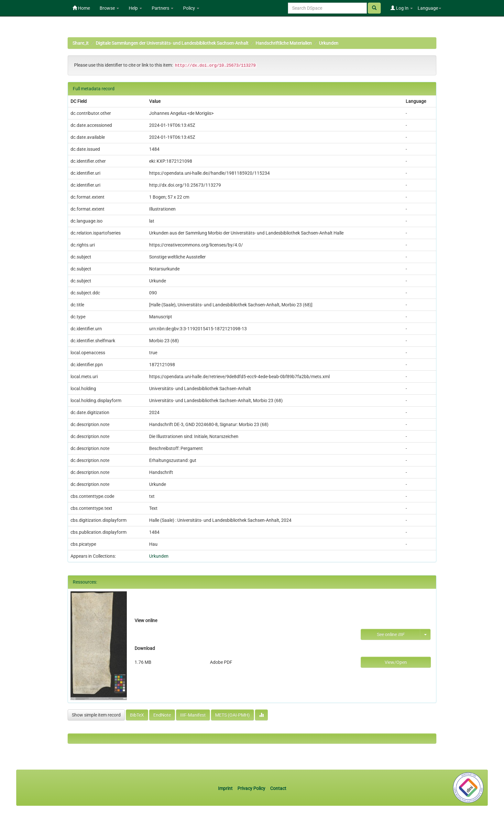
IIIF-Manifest (193, 715)
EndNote (162, 715)
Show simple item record (96, 715)
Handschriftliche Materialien (284, 43)
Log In (402, 8)
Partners (163, 8)
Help (135, 8)
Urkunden (329, 43)
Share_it (81, 43)
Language (429, 8)
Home (81, 8)
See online (391, 634)
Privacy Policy (251, 788)
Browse (109, 8)
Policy (191, 8)
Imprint (226, 788)
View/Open (396, 662)
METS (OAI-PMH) (232, 715)
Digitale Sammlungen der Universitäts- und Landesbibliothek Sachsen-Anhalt (172, 43)
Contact (278, 788)
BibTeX (137, 715)
